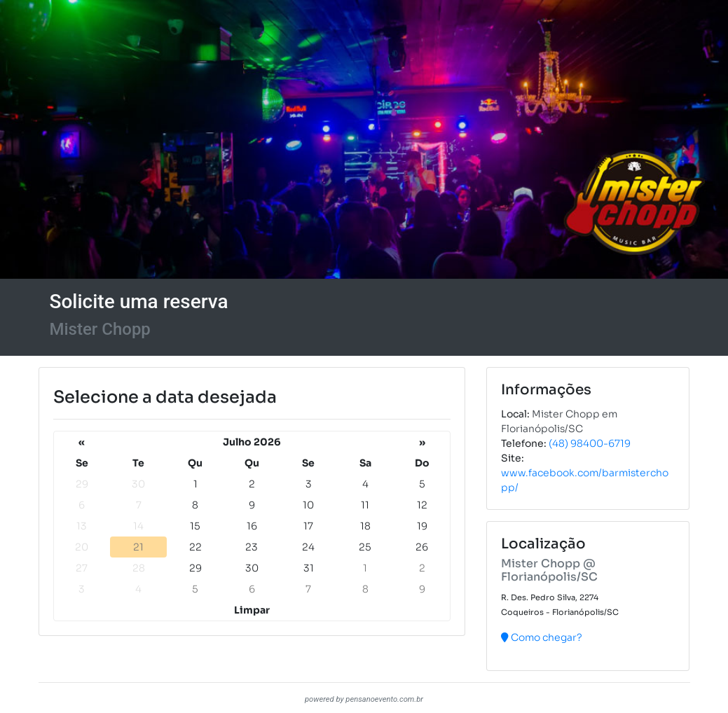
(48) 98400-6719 (590, 443)
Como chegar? (542, 637)
